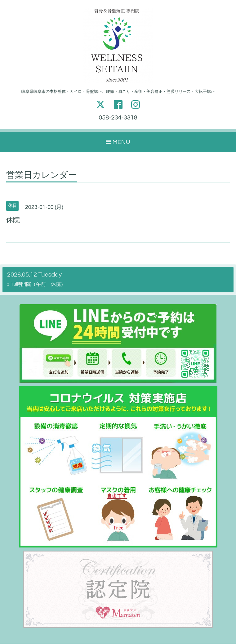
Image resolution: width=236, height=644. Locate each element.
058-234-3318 (118, 118)
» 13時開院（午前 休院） (36, 285)
